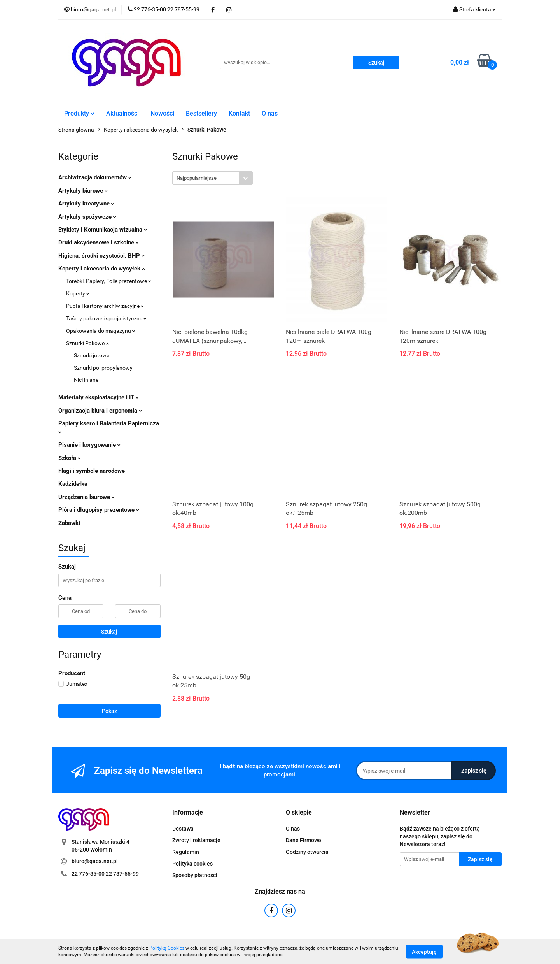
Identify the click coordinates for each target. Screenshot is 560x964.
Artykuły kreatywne (86, 204)
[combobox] (213, 178)
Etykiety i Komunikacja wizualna (103, 230)
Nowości (162, 113)
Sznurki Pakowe (87, 343)
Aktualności (122, 113)
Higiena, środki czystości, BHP (101, 256)
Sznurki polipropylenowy (103, 368)
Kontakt (239, 113)
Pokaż (109, 711)
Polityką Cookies (167, 948)
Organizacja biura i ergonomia (100, 411)
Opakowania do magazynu (101, 331)
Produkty (79, 113)
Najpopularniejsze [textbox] (197, 178)
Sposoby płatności (195, 875)
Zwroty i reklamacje (196, 840)
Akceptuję (424, 952)
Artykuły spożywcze (87, 217)
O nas (270, 113)
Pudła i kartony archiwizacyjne (105, 306)
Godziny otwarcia (307, 852)
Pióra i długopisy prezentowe (99, 510)
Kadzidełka (73, 484)
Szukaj (109, 632)
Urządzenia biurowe (87, 497)
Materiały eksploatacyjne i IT (99, 397)
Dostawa (183, 829)
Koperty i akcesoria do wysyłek (102, 269)
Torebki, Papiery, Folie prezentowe (109, 281)
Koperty (78, 293)
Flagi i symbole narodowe (92, 471)
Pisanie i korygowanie (89, 445)
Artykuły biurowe (83, 191)
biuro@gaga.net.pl (95, 861)
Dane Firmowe (304, 840)
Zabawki (69, 523)
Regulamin (186, 852)
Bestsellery (201, 113)
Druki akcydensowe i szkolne (99, 242)
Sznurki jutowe (92, 355)
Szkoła (70, 458)
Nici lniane (86, 380)
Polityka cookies (192, 864)
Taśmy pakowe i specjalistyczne (106, 318)
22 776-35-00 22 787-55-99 (105, 874)
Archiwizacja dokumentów (95, 177)
